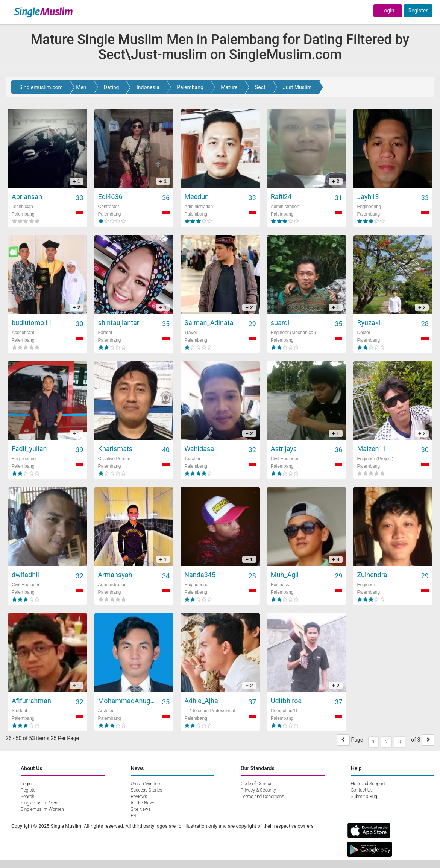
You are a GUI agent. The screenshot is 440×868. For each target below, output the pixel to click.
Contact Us (362, 790)
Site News (141, 809)
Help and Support (368, 784)
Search (27, 797)
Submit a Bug (364, 797)
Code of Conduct (257, 784)
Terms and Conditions (262, 797)
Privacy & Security (258, 790)
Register (418, 11)
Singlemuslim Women (42, 809)
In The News (143, 803)
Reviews (139, 797)
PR (134, 816)
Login (388, 11)
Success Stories (147, 790)
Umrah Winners (146, 784)
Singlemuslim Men (39, 803)
